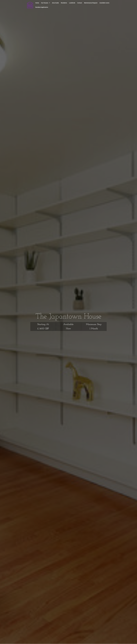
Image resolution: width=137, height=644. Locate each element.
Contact (80, 3)
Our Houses (46, 3)
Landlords (72, 3)
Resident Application (42, 7)
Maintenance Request (91, 3)
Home (37, 3)
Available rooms (104, 3)
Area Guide (55, 3)
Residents (64, 3)
